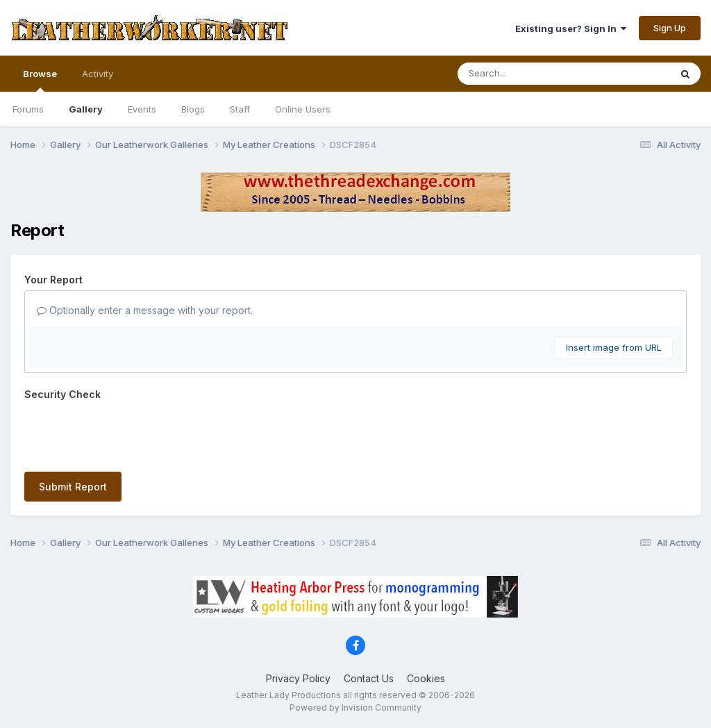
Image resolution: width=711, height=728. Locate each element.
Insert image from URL (614, 347)
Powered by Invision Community (355, 708)
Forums (28, 109)
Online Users (303, 109)
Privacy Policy (298, 678)
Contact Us (369, 678)
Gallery (86, 109)
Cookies (426, 678)
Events (142, 109)
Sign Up (670, 28)
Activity (98, 74)
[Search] (526, 74)
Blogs (193, 109)
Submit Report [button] (73, 487)
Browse (40, 80)
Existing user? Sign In (571, 28)
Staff (240, 109)
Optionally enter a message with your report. (145, 310)
